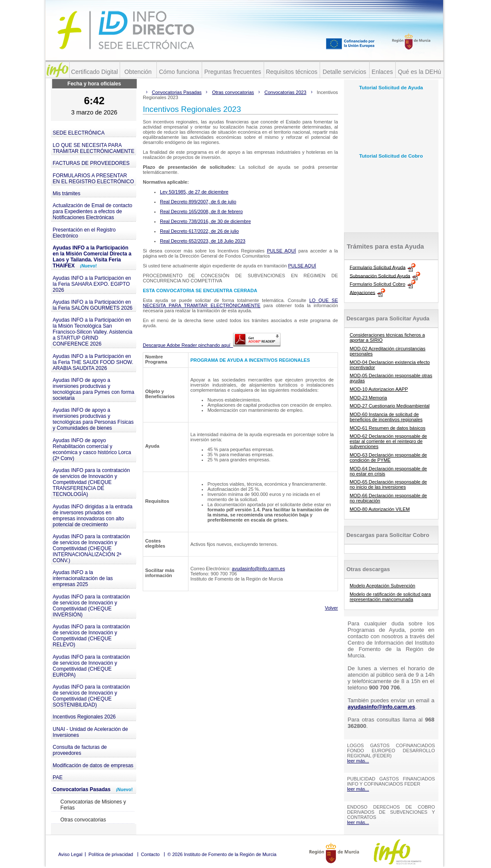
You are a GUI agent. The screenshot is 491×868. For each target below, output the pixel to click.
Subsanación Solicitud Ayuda (380, 276)
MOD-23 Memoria (368, 398)
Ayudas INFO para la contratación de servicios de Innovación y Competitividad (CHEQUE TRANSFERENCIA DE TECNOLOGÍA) (91, 482)
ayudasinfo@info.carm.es (259, 569)
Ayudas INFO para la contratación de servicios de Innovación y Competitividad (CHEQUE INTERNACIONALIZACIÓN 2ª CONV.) (91, 548)
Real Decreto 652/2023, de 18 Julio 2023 (203, 241)
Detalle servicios (344, 72)
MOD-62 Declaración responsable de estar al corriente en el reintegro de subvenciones (388, 441)
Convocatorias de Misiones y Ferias (93, 805)
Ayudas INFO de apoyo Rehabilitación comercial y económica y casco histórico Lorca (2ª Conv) (92, 449)
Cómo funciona (179, 72)
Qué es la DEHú (419, 72)
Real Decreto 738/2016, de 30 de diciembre (205, 221)
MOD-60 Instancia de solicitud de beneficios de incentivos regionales (386, 417)
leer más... (358, 761)
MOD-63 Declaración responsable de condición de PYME (388, 457)
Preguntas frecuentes (233, 72)
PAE (57, 777)
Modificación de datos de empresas (93, 765)
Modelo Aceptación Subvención (382, 586)
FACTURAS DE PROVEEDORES (91, 163)
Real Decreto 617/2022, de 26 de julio (199, 231)
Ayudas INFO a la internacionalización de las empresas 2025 (83, 578)
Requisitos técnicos (292, 72)
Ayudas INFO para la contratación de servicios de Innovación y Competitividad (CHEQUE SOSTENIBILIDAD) (91, 696)
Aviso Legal (70, 854)
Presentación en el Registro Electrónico (84, 233)
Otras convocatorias (83, 820)
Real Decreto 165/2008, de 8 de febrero (201, 211)
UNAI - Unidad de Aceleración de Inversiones (90, 732)
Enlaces (382, 72)
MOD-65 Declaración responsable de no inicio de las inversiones (388, 484)
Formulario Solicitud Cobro (377, 284)
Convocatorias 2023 (285, 92)
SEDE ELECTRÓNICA (78, 133)
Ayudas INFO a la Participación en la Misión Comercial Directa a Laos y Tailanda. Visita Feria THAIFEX (92, 257)
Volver (331, 608)
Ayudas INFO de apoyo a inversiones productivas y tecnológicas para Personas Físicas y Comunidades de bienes (93, 419)
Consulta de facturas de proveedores (80, 750)
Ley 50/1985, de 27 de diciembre (194, 192)
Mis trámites (66, 194)
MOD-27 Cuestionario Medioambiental (390, 406)
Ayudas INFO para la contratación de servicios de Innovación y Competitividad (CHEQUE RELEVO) (91, 636)
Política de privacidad (111, 854)
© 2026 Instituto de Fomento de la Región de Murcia (222, 854)
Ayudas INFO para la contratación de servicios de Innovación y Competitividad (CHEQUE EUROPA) (91, 666)
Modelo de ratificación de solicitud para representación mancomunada (390, 597)
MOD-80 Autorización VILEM (380, 509)
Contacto (150, 854)
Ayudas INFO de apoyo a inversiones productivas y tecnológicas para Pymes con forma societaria (93, 389)
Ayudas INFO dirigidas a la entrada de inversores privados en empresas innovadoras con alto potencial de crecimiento (93, 516)
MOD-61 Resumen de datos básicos (387, 428)
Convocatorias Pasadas (93, 789)
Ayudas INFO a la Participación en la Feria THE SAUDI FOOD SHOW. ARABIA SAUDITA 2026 (93, 362)
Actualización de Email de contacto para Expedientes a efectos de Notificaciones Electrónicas (92, 211)
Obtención (138, 72)
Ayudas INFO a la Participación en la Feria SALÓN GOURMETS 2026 (93, 305)
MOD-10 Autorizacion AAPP (379, 389)
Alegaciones (362, 292)
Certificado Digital (94, 72)
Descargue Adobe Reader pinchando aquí (212, 345)
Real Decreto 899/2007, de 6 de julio (198, 202)
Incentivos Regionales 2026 (84, 717)
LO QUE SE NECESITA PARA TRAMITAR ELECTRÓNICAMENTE (93, 148)
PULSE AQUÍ (282, 251)
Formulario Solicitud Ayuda (378, 267)
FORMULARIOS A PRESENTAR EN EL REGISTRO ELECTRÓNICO (93, 179)
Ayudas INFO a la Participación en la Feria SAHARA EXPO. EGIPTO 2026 (92, 284)
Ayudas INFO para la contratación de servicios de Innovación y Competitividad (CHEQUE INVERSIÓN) (91, 606)
